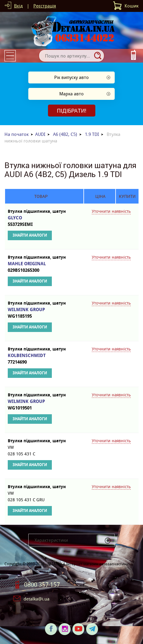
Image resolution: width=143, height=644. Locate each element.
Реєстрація (45, 6)
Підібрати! (72, 111)
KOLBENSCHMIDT (41, 359)
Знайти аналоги (30, 235)
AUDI (40, 134)
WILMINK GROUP (41, 313)
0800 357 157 (42, 585)
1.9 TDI (92, 134)
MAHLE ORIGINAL (41, 267)
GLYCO (41, 221)
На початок (17, 134)
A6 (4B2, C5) (65, 134)
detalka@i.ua (36, 599)
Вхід (18, 6)
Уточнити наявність (111, 211)
